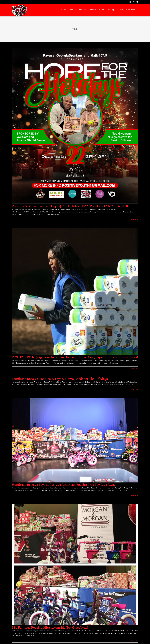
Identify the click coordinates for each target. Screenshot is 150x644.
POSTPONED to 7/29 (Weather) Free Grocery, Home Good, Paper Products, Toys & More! (75, 357)
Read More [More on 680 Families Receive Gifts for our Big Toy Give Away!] (135, 641)
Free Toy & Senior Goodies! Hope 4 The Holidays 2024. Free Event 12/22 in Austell (70, 206)
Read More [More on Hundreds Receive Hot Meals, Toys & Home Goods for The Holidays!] (135, 390)
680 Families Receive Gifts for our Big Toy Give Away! (50, 627)
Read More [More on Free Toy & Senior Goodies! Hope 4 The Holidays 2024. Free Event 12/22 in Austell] (135, 219)
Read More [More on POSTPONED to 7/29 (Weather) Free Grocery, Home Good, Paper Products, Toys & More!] (135, 368)
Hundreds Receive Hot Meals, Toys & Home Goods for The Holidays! (60, 379)
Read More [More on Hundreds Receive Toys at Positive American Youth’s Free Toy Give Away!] (135, 495)
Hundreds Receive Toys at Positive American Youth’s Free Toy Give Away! (64, 485)
